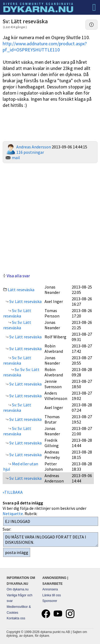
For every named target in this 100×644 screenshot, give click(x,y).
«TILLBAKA (13, 492)
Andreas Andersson (34, 147)
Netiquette (13, 514)
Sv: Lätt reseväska (25, 301)
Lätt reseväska (21, 290)
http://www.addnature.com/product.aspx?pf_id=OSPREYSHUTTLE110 (45, 47)
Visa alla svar (18, 276)
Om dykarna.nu (18, 589)
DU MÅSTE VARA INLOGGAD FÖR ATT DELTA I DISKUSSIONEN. (51, 540)
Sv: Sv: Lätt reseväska (17, 313)
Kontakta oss (16, 618)
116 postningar (30, 152)
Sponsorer (50, 601)
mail (16, 158)
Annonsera (50, 589)
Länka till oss (52, 595)
